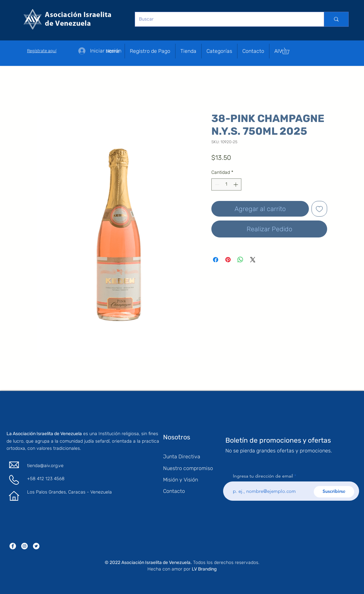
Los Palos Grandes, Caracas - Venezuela (69, 492)
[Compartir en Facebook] (216, 260)
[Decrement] (216, 184)
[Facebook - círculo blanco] (13, 546)
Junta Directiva (182, 457)
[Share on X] (253, 260)
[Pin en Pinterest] (228, 260)
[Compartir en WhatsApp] (240, 260)
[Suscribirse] (334, 492)
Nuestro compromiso (188, 468)
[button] (219, 51)
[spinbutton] (226, 184)
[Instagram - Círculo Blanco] (24, 546)
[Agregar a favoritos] (319, 209)
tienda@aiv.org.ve (45, 466)
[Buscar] (225, 19)
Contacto (174, 491)
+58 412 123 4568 (46, 479)
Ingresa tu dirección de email (263, 476)
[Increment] (236, 184)
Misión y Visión (181, 480)
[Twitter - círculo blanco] (36, 546)
